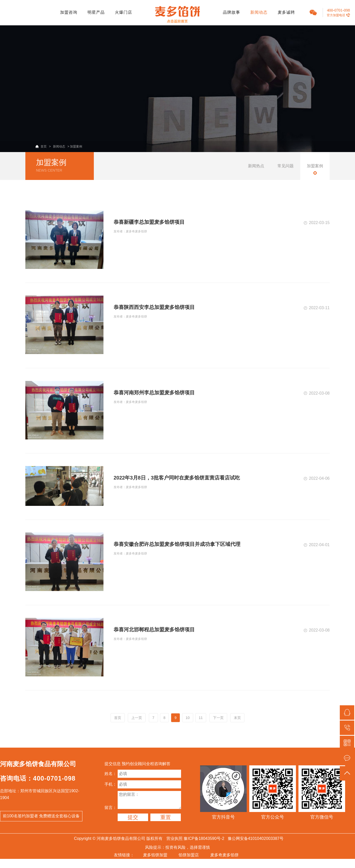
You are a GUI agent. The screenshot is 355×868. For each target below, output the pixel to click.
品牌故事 (232, 12)
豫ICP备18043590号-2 (204, 838)
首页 (44, 146)
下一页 (218, 718)
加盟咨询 (69, 12)
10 (188, 718)
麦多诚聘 (286, 12)
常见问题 (286, 166)
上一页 (137, 718)
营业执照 (174, 838)
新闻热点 (256, 166)
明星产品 (96, 12)
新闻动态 (259, 12)
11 (201, 718)
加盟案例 (76, 146)
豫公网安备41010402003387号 (256, 838)
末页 (237, 718)
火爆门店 (123, 12)
